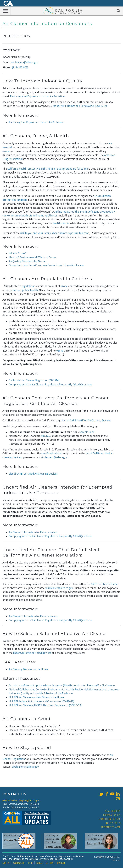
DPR (30, 863)
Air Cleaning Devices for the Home (28, 669)
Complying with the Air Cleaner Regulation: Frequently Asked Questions (50, 384)
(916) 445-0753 (20, 67)
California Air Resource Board (62, 11)
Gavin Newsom (15, 840)
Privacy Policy (112, 815)
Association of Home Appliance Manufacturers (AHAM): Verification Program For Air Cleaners (62, 685)
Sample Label (87, 432)
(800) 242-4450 (9, 800)
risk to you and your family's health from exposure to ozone (55, 233)
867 (48, 436)
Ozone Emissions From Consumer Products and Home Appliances (47, 265)
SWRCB (61, 863)
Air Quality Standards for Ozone (27, 261)
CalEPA (6, 863)
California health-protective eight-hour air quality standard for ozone (48, 169)
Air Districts (113, 823)
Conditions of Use (110, 819)
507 (43, 436)
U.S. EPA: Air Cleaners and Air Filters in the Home (36, 697)
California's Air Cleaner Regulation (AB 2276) (34, 380)
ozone (6, 151)
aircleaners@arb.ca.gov (24, 62)
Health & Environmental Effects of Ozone (33, 257)
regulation (28, 286)
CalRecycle (19, 863)
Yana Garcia (54, 847)
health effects (61, 223)
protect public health (25, 290)
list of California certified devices (32, 653)
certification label (52, 453)
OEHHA (50, 863)
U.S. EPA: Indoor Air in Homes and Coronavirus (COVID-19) (42, 701)
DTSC (39, 863)
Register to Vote (111, 827)
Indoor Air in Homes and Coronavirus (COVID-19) (80, 106)
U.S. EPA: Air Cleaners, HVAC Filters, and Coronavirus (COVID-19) (45, 705)
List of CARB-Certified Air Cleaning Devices (87, 420)
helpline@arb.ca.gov (29, 800)
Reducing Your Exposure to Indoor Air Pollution (37, 96)
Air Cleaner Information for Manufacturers (33, 532)
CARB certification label (105, 584)
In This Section (16, 36)
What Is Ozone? (18, 253)
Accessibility (113, 811)
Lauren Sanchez (99, 843)
